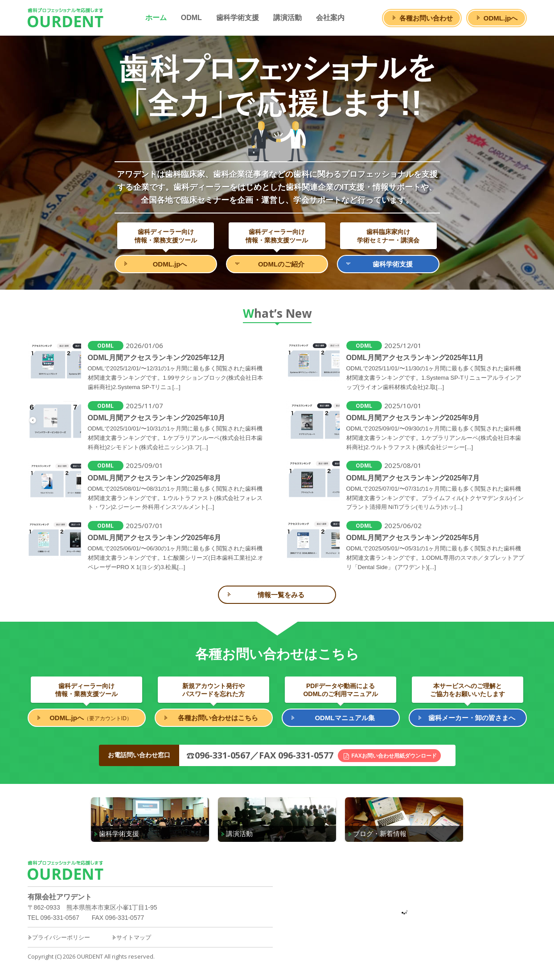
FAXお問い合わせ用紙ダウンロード (394, 756)
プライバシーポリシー (59, 937)
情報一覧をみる (281, 595)
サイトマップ (131, 937)
